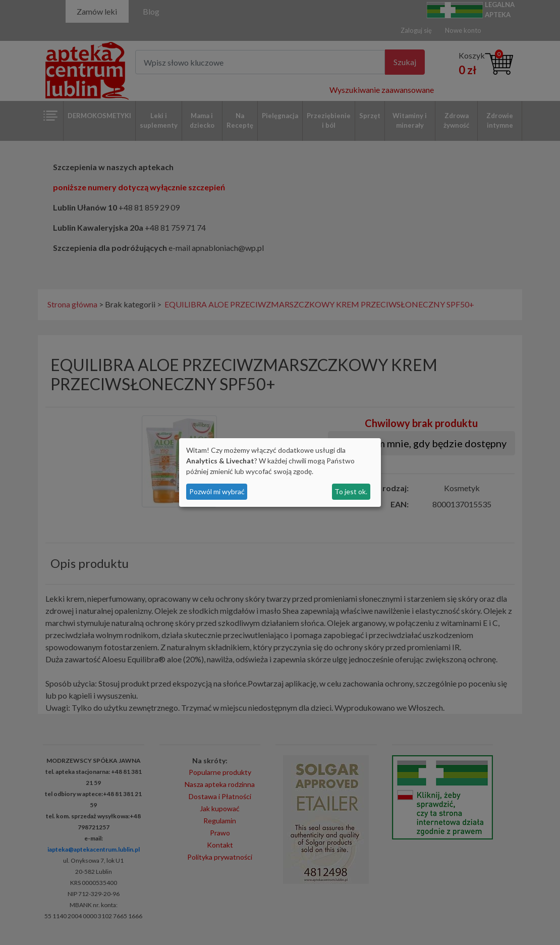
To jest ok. (351, 491)
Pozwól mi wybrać (217, 491)
